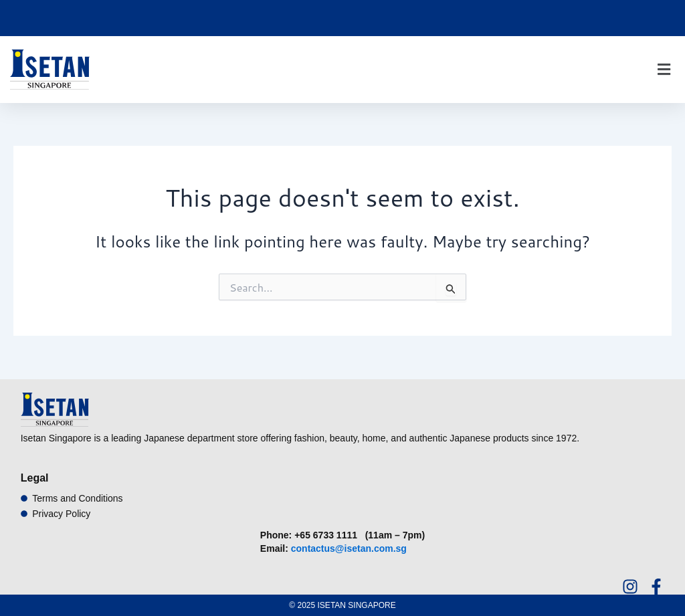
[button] (664, 70)
